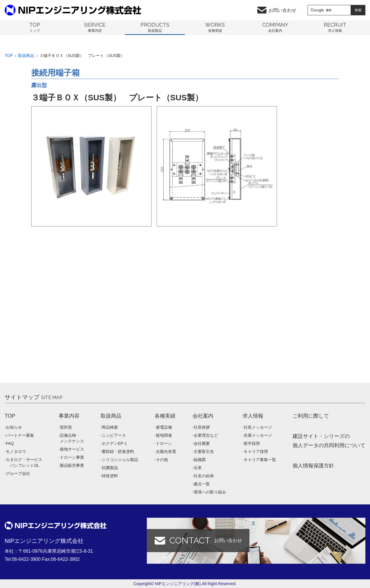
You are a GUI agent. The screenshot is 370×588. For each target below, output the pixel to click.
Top (9, 56)
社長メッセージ (258, 427)
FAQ (10, 443)
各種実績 (165, 416)
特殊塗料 (110, 476)
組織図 (200, 460)
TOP (10, 416)
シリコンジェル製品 (120, 460)
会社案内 (203, 416)
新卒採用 (252, 443)
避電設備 (164, 427)
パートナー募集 (20, 435)
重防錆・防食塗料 (118, 451)
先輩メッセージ (258, 435)
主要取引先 (204, 451)
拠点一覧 (202, 484)
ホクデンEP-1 (114, 443)
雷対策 (66, 427)
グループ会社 (18, 473)
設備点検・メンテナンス (72, 438)
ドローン (164, 443)
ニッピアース (114, 435)
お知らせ (14, 427)
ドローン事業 (72, 457)
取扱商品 (26, 56)
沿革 (198, 468)
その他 (162, 460)
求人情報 (253, 416)
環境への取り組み (210, 492)
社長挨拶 (202, 427)
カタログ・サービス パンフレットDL (24, 462)
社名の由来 (204, 476)
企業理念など (206, 435)
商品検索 (110, 427)
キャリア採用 (256, 451)
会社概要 (202, 443)
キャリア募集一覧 (260, 460)
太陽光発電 (166, 451)
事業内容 (69, 416)
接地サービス (72, 449)
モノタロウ (16, 451)
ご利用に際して (311, 416)
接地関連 (164, 435)
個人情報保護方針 (313, 466)
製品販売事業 (72, 465)
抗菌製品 (110, 468)
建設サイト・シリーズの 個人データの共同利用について (329, 441)
